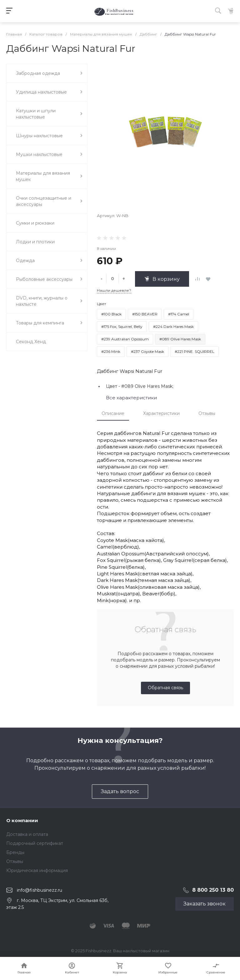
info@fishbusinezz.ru (40, 890)
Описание (113, 413)
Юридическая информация (37, 870)
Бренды (15, 852)
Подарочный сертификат (35, 843)
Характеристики (161, 413)
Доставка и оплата (27, 834)
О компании (22, 820)
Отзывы (207, 413)
